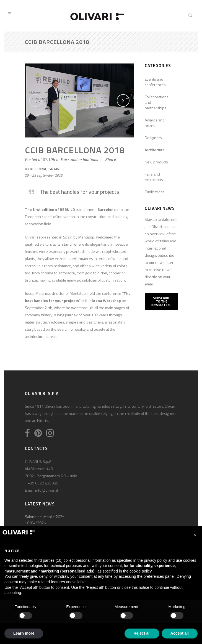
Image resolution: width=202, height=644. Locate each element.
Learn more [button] (24, 633)
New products (156, 162)
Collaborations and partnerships (157, 102)
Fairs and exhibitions (79, 160)
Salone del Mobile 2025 (45, 517)
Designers (153, 138)
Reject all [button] (142, 633)
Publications (155, 192)
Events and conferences (155, 82)
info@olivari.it (47, 490)
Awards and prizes (155, 123)
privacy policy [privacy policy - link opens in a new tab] (156, 560)
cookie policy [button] (140, 571)
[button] (195, 535)
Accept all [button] (180, 633)
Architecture (155, 150)
